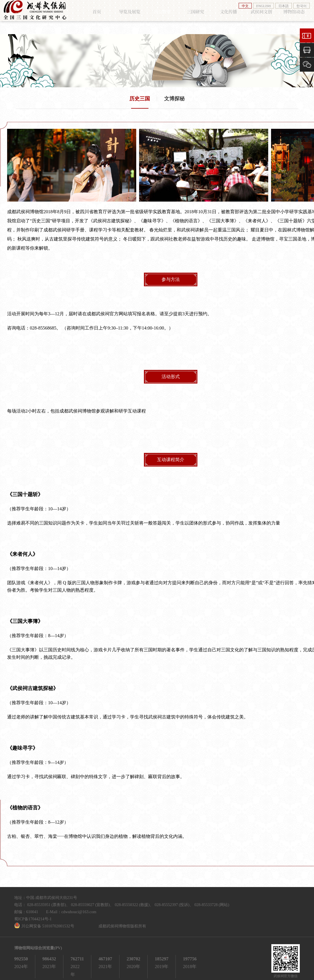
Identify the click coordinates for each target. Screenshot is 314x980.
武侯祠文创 (257, 18)
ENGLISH (264, 6)
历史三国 (140, 95)
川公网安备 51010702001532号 (48, 922)
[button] (18, 161)
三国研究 (194, 18)
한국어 (301, 6)
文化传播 (226, 18)
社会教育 (162, 18)
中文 (245, 6)
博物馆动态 (289, 18)
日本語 (284, 6)
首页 (99, 18)
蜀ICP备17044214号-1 (33, 915)
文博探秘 (174, 95)
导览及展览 (131, 18)
